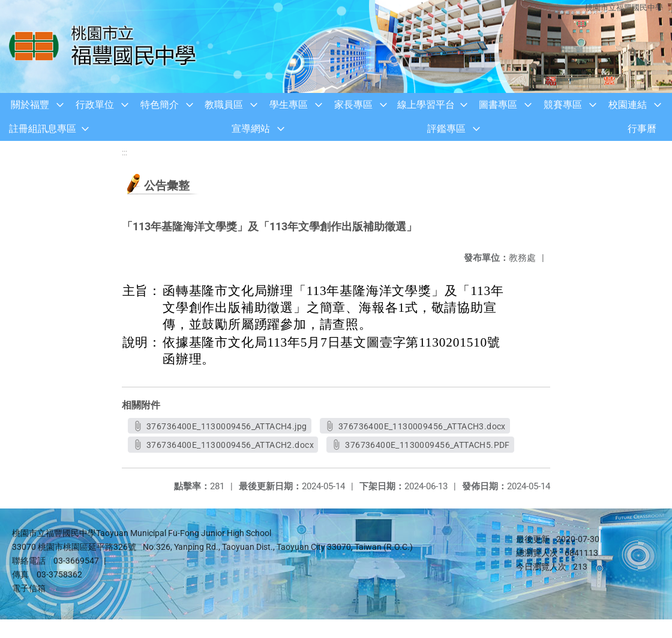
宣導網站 (251, 129)
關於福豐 (30, 105)
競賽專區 (563, 105)
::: (124, 153)
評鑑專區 (446, 129)
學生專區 (289, 105)
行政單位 (95, 105)
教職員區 (224, 105)
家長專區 (353, 105)
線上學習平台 (426, 105)
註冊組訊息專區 (43, 129)
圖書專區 (498, 105)
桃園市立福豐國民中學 (624, 7)
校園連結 (628, 105)
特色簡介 (160, 105)
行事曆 (642, 129)
